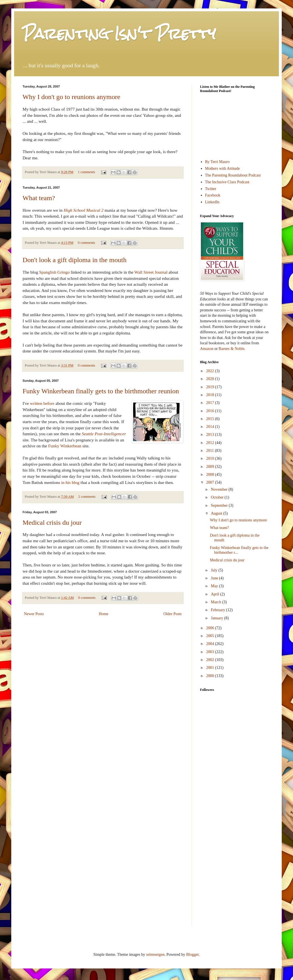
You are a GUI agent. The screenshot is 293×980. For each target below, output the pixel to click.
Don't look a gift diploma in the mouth (75, 260)
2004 (211, 644)
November (220, 489)
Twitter (211, 189)
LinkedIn (212, 202)
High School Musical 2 (84, 210)
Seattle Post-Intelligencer (104, 434)
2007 (211, 482)
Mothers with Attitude (223, 168)
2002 (211, 660)
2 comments (87, 497)
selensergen (155, 955)
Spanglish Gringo (54, 272)
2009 (211, 467)
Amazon (207, 349)
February (218, 610)
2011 (211, 451)
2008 (211, 475)
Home (104, 614)
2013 (211, 435)
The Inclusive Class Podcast (227, 182)
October (218, 497)
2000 (211, 676)
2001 (211, 668)
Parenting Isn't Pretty (119, 34)
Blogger (192, 955)
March (216, 602)
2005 (211, 636)
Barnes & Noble (231, 349)
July (215, 570)
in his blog (70, 482)
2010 (211, 458)
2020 (211, 379)
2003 (211, 652)
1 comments (86, 172)
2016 (211, 411)
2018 (211, 395)
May (215, 586)
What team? (39, 198)
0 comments (86, 243)
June (215, 578)
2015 (211, 419)
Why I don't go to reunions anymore (71, 97)
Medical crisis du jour (52, 523)
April (215, 594)
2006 (211, 628)
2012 (211, 443)
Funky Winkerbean (65, 446)
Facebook (213, 195)
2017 (211, 403)
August (217, 513)
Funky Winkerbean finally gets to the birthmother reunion (101, 391)
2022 (211, 371)
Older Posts (173, 614)
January (217, 618)
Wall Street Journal (151, 272)
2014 (211, 427)
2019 (211, 387)
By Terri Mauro (217, 162)
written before (42, 403)
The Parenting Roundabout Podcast (233, 175)
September (220, 505)
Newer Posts (34, 614)
